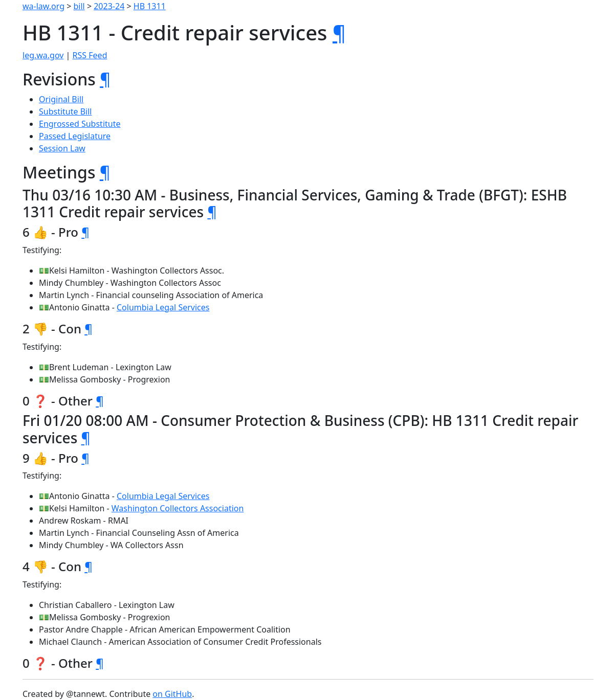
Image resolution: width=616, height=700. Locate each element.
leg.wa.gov (43, 55)
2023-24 (109, 6)
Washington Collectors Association (178, 508)
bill (79, 6)
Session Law (62, 148)
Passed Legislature (75, 136)
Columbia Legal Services (163, 307)
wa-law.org (43, 6)
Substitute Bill (65, 111)
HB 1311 (150, 6)
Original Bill (61, 99)
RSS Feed (90, 55)
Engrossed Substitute (80, 124)
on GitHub (172, 694)
